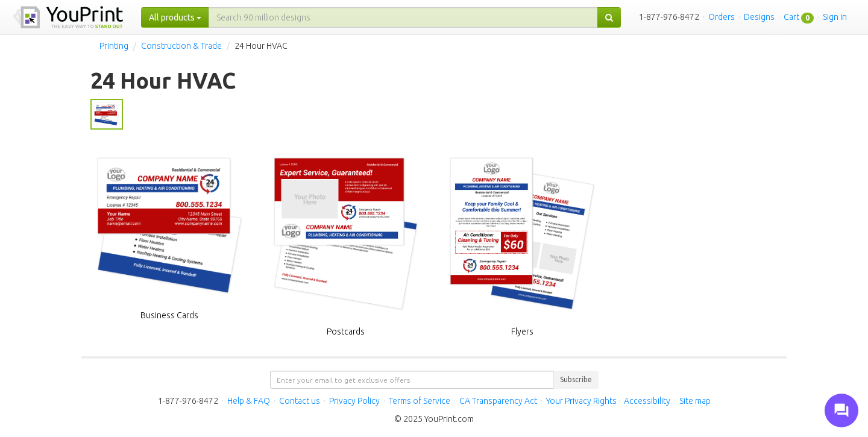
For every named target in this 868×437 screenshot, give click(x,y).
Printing (114, 46)
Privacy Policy (354, 401)
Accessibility (647, 401)
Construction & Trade (181, 46)
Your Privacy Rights (581, 401)
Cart (791, 17)
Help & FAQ (249, 401)
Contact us (300, 401)
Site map (695, 401)
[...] (403, 17)
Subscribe (576, 379)
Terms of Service (420, 401)
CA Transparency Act (498, 401)
